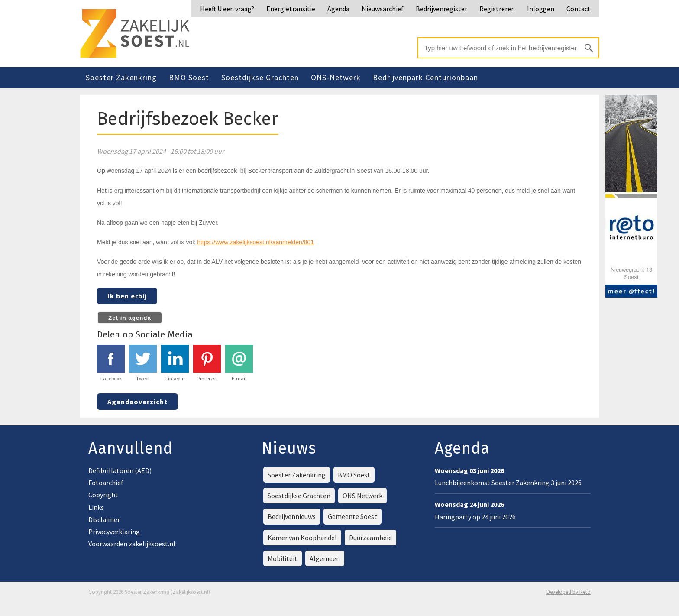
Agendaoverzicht (137, 402)
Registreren (497, 9)
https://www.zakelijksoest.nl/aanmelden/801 (255, 242)
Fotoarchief (106, 483)
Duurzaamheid (370, 538)
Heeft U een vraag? (227, 9)
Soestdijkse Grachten (260, 77)
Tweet (143, 363)
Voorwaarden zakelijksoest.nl (132, 544)
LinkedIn (175, 363)
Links (96, 507)
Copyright (103, 495)
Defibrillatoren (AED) (120, 470)
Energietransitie (291, 9)
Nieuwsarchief (383, 9)
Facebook (111, 363)
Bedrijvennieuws (292, 516)
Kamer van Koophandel (302, 538)
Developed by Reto (569, 592)
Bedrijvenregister (441, 9)
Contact (579, 9)
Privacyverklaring (114, 532)
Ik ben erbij (127, 296)
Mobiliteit (283, 558)
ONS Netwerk (362, 496)
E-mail (239, 363)
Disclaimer (104, 519)
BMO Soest (189, 77)
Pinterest (207, 363)
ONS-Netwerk (336, 77)
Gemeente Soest (352, 516)
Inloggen (541, 9)
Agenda (338, 9)
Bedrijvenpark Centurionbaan (425, 77)
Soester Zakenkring (121, 77)
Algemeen (325, 558)
